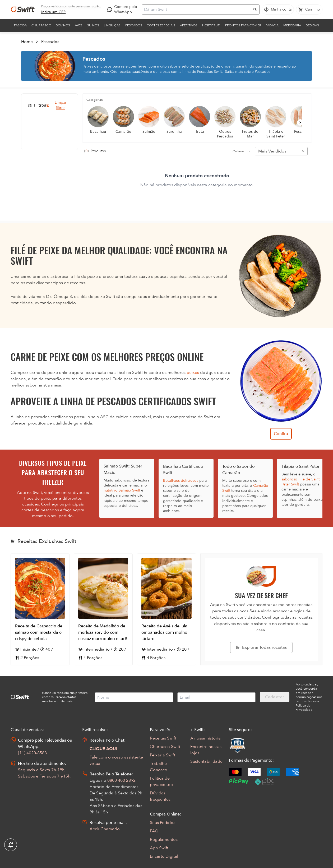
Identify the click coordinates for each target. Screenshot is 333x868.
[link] (54, 12)
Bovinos (63, 25)
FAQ (154, 831)
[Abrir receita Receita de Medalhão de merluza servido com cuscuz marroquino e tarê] (103, 609)
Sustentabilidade (206, 761)
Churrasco (41, 25)
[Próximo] (300, 122)
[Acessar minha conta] (278, 9)
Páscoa (20, 25)
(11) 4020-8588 (32, 753)
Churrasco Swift (165, 747)
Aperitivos (189, 25)
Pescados (134, 25)
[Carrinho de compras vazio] (309, 9)
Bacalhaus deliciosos (181, 481)
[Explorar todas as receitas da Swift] (261, 647)
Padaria (272, 25)
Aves (79, 25)
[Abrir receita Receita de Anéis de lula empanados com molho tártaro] (166, 609)
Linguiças (112, 25)
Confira (281, 434)
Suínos (93, 25)
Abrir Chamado (105, 829)
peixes (193, 373)
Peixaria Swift (163, 755)
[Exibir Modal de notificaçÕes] (11, 845)
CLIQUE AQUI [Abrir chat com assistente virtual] (103, 749)
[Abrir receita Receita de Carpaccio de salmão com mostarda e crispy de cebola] (40, 609)
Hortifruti (211, 25)
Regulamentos (164, 840)
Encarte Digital (164, 856)
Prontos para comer (243, 25)
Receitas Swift (163, 738)
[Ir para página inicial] (23, 9)
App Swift (159, 848)
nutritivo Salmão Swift (122, 490)
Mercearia (292, 25)
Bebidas (312, 25)
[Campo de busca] (197, 9)
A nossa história (205, 738)
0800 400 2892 (121, 780)
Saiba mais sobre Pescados (248, 72)
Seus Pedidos (163, 823)
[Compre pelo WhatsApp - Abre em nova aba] (123, 9)
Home (27, 42)
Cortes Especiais (161, 25)
